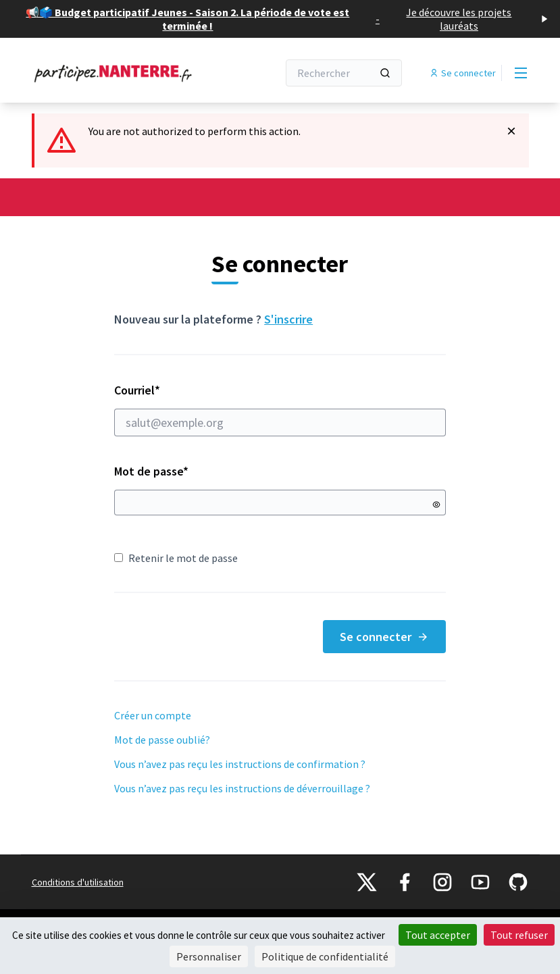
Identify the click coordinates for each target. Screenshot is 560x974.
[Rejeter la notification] (511, 131)
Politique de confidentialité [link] (325, 956)
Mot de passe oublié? (162, 740)
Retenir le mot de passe (176, 558)
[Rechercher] (344, 73)
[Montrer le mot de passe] (436, 505)
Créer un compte (153, 715)
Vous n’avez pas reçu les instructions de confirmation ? (240, 764)
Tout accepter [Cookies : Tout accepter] (438, 935)
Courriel (280, 409)
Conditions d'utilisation (78, 882)
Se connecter (384, 637)
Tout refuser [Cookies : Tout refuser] (519, 935)
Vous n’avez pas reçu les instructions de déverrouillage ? (242, 788)
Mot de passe (151, 471)
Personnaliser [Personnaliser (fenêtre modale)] (209, 956)
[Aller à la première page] (122, 73)
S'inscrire (288, 319)
